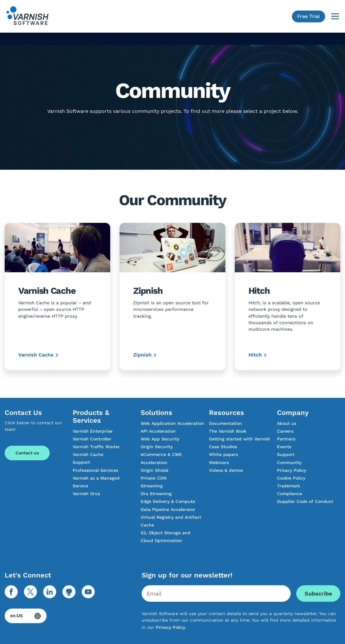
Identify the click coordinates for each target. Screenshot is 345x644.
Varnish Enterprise (93, 431)
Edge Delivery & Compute (168, 501)
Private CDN (154, 478)
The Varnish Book (228, 431)
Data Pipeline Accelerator (168, 509)
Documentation (225, 423)
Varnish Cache (36, 355)
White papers (223, 454)
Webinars (219, 462)
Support (81, 462)
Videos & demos (226, 470)
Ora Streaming (156, 494)
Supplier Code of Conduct (305, 501)
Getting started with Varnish (240, 439)
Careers (285, 431)
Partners (286, 439)
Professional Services (95, 470)
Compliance (290, 494)
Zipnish (142, 355)
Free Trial (309, 16)
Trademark (288, 486)
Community (289, 462)
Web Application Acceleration (172, 423)
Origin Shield (154, 470)
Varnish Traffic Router (96, 447)
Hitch (255, 355)
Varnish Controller (92, 439)
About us (287, 423)
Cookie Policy (291, 478)
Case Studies (223, 447)
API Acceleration (158, 431)
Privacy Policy (292, 470)
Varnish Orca (86, 494)
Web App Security (160, 439)
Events (284, 447)
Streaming (152, 486)
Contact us (27, 453)
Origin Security (157, 447)
